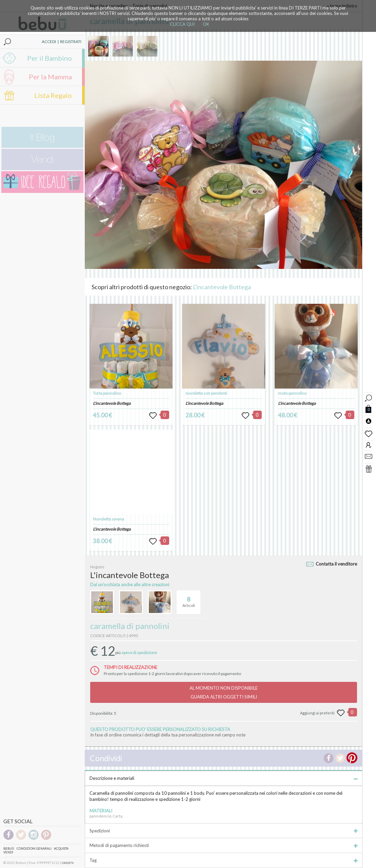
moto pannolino (292, 393)
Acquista (61, 849)
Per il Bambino (50, 58)
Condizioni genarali (34, 849)
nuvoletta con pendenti (206, 393)
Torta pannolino (107, 393)
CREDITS (68, 863)
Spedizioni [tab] (224, 831)
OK (206, 24)
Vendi (8, 852)
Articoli (189, 599)
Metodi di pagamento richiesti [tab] (224, 845)
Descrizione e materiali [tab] (224, 778)
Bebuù (9, 849)
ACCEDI (49, 42)
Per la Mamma (50, 77)
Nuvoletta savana (108, 519)
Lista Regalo (53, 95)
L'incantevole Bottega (222, 287)
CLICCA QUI (182, 24)
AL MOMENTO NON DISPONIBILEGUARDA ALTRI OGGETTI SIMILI (224, 692)
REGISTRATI (71, 42)
